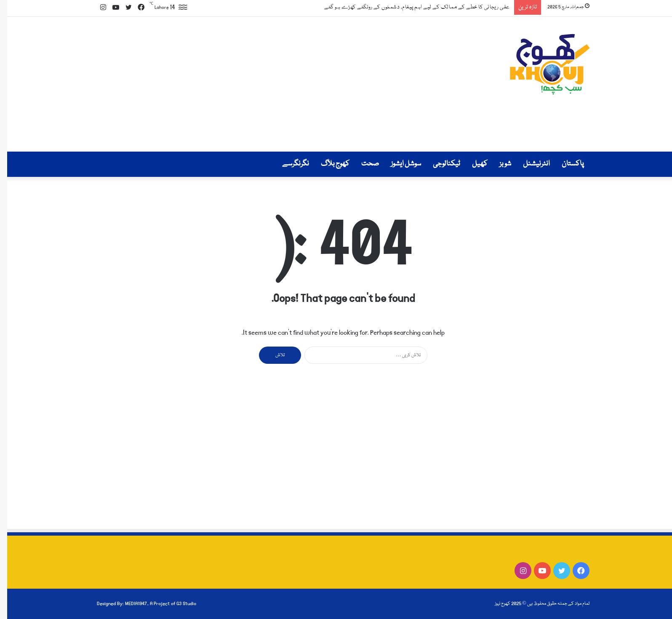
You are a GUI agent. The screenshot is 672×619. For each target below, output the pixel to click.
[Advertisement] (252, 84)
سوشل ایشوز (399, 164)
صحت (363, 164)
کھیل (473, 164)
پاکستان (565, 164)
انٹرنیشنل (529, 164)
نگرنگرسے (288, 164)
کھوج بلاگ (328, 164)
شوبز (498, 164)
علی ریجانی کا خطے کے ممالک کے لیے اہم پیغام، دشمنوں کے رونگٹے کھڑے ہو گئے (410, 7)
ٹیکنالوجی (439, 164)
